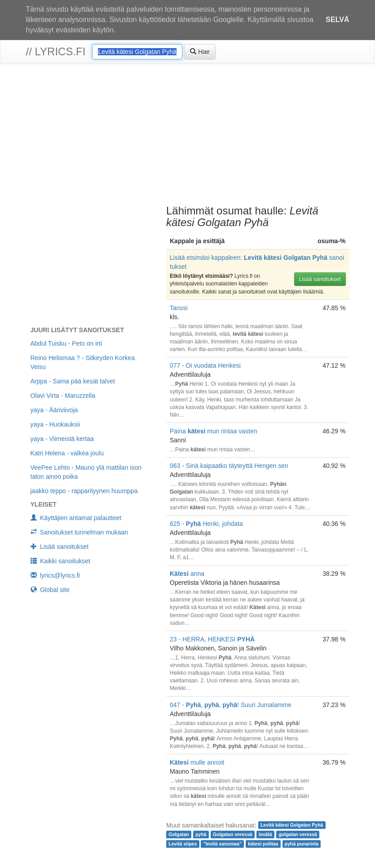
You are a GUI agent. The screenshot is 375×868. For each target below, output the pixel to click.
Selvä (337, 20)
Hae (200, 52)
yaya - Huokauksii (55, 424)
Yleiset (44, 504)
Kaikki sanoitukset (60, 561)
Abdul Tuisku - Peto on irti (66, 343)
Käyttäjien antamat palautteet (76, 518)
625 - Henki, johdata (206, 524)
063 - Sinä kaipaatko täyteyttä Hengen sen (229, 466)
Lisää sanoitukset (320, 279)
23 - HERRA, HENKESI (212, 639)
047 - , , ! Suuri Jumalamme (231, 705)
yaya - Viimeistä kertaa (62, 439)
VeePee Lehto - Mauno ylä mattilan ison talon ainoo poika (86, 472)
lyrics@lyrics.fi (55, 575)
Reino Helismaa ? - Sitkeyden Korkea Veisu (83, 362)
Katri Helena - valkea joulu (67, 453)
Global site (50, 590)
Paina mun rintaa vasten (214, 431)
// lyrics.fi (56, 51)
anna (187, 574)
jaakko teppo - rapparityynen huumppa (84, 491)
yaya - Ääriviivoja (54, 410)
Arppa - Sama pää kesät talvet (73, 381)
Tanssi (179, 308)
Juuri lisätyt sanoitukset (77, 330)
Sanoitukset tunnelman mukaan (79, 532)
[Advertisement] (187, 135)
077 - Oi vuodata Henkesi (205, 365)
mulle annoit (197, 762)
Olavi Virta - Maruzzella (63, 396)
